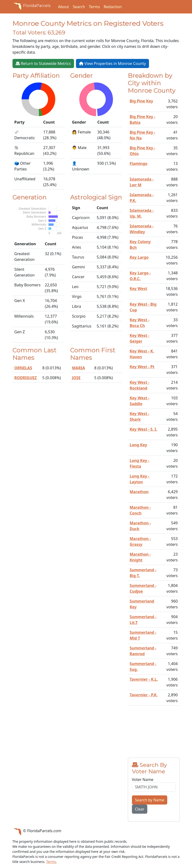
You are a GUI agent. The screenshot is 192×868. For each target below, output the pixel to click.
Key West (139, 289)
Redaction (113, 7)
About (64, 7)
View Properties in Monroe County (112, 63)
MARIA (79, 368)
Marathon (139, 492)
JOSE (76, 378)
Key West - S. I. (143, 429)
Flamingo (139, 164)
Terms (94, 7)
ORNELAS (23, 368)
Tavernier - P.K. (144, 695)
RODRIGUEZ (26, 378)
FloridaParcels (31, 6)
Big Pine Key (142, 101)
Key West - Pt (142, 367)
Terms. (51, 862)
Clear (140, 809)
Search (79, 7)
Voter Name (143, 780)
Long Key (139, 445)
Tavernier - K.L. (144, 679)
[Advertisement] (154, 734)
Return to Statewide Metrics (43, 63)
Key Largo (139, 257)
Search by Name (150, 800)
